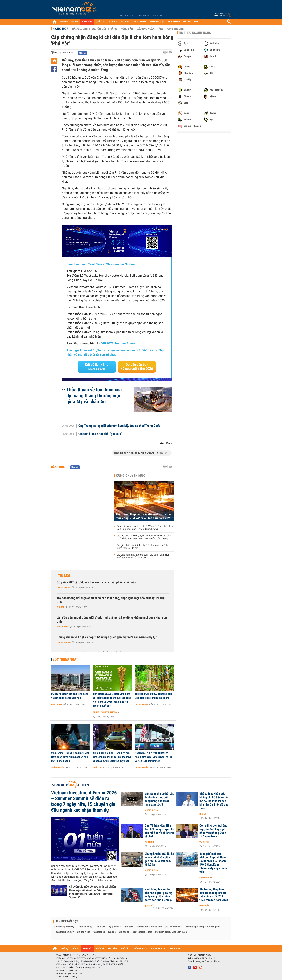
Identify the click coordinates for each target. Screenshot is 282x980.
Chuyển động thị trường (105, 712)
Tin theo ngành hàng (195, 33)
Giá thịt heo (99, 932)
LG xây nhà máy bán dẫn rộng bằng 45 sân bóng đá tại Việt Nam (70, 696)
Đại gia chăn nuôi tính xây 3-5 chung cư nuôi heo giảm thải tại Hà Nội (144, 547)
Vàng (114, 29)
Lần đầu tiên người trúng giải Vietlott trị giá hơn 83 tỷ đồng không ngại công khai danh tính (112, 620)
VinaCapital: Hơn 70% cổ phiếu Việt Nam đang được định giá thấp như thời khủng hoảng (70, 757)
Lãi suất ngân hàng (194, 927)
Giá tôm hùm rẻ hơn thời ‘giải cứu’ (100, 434)
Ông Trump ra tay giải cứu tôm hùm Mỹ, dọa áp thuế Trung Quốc (119, 426)
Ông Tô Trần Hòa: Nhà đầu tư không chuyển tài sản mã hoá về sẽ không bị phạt (159, 831)
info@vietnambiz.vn (73, 974)
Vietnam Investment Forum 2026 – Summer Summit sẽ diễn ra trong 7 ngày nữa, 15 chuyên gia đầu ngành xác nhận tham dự (84, 801)
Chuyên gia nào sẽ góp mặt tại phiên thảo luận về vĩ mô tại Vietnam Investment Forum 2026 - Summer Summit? (92, 892)
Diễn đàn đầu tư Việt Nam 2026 (171, 932)
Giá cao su (124, 932)
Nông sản (127, 29)
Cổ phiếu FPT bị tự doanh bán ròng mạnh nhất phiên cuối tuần (96, 582)
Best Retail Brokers (142, 932)
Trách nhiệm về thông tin (68, 977)
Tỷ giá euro (128, 927)
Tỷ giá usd (100, 927)
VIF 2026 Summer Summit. (120, 344)
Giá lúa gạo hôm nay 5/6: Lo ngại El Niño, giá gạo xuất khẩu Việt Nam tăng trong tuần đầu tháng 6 (144, 537)
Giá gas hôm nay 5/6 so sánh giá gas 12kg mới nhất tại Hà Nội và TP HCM (143, 556)
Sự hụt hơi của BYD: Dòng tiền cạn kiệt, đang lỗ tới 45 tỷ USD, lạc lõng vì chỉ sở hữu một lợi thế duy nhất (112, 757)
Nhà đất (203, 814)
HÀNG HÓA (87, 22)
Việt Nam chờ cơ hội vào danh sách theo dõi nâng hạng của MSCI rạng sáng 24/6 (159, 799)
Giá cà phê (156, 927)
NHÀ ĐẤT (125, 22)
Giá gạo (112, 932)
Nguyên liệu (99, 29)
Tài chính (149, 842)
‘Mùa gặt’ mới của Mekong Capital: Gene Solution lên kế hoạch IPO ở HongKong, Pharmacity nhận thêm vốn (213, 863)
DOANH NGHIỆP (157, 22)
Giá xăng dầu (213, 927)
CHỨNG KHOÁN (140, 22)
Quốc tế (61, 607)
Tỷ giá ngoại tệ (85, 927)
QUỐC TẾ (100, 22)
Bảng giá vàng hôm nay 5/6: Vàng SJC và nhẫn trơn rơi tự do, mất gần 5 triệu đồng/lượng (145, 528)
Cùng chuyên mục (131, 476)
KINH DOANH (174, 22)
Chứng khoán (63, 588)
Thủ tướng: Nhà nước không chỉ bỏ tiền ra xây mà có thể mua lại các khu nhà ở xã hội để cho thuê (214, 801)
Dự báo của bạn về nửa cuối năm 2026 (137, 367)
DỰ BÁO (75, 22)
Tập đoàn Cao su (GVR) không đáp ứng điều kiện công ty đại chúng (153, 696)
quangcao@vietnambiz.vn (207, 961)
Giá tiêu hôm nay (173, 927)
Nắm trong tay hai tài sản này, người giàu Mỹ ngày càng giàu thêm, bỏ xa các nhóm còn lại (159, 895)
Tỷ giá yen (114, 927)
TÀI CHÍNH (112, 22)
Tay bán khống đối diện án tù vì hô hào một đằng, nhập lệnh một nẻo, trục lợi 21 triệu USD (111, 600)
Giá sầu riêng (84, 932)
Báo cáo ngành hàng (150, 29)
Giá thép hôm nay (65, 932)
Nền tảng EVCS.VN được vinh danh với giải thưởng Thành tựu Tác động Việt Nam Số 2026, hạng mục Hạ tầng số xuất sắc (112, 700)
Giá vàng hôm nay (65, 927)
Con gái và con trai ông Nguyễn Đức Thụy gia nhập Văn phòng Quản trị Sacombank (213, 831)
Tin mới (64, 576)
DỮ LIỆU (187, 22)
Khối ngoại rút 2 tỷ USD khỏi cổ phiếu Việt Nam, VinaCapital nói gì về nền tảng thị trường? (153, 757)
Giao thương (175, 29)
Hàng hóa (61, 29)
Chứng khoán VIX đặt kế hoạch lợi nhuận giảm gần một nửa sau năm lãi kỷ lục (107, 637)
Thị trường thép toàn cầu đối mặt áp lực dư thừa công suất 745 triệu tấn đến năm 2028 (144, 516)
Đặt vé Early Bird (97, 367)
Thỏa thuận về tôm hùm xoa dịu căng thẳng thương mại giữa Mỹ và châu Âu (94, 396)
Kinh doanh (62, 627)
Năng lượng (80, 29)
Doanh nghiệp (142, 704)
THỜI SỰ (64, 22)
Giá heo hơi (142, 927)
